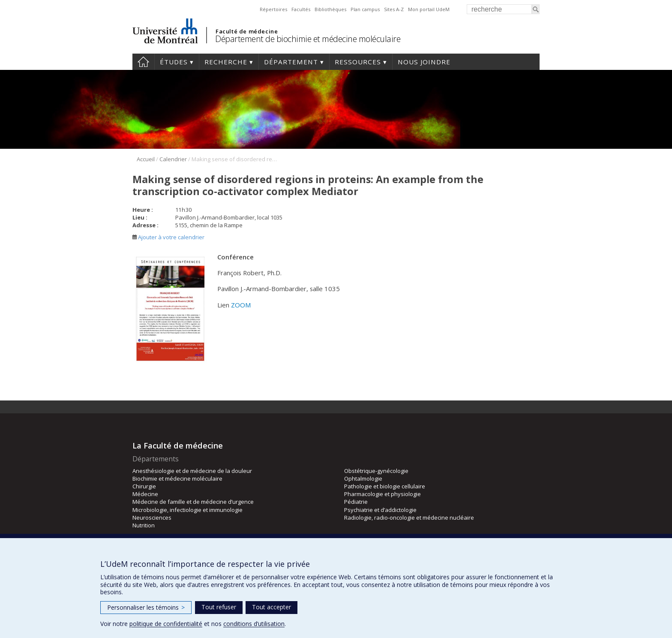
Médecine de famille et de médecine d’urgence (193, 502)
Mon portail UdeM (429, 9)
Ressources (358, 62)
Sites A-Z (394, 9)
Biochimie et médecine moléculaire (177, 478)
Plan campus (365, 9)
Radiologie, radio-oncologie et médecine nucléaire (409, 518)
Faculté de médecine (247, 31)
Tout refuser (219, 607)
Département (291, 62)
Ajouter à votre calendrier (168, 237)
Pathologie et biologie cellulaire (385, 486)
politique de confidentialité (166, 624)
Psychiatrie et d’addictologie (380, 510)
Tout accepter (271, 607)
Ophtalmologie (363, 478)
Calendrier (173, 159)
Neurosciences (152, 518)
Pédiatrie (356, 502)
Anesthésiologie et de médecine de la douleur (192, 471)
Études (174, 62)
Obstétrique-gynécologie (376, 471)
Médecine (145, 494)
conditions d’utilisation (254, 624)
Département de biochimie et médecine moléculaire (308, 39)
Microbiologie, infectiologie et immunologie (187, 510)
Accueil (143, 62)
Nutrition (144, 525)
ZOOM (241, 305)
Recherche (226, 62)
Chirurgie (144, 486)
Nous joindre (424, 62)
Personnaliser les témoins (146, 607)
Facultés (301, 9)
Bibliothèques (330, 9)
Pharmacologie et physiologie (382, 494)
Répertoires (273, 9)
